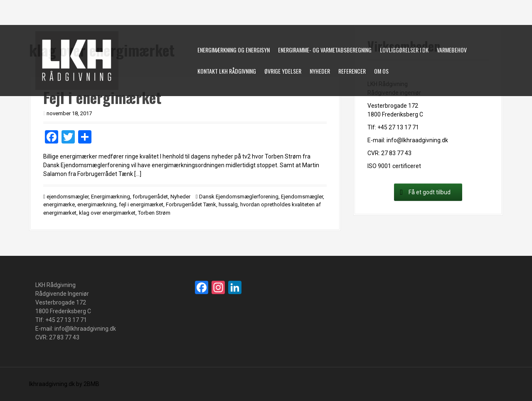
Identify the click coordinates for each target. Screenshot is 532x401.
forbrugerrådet (150, 197)
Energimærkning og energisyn (234, 50)
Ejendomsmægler (302, 197)
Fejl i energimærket (102, 97)
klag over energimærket (107, 213)
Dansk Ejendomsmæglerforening (239, 197)
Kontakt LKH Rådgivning (227, 71)
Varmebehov (452, 50)
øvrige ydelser (283, 71)
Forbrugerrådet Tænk (191, 204)
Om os (381, 71)
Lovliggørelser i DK (404, 50)
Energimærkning (111, 197)
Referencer (352, 71)
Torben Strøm (154, 213)
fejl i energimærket (141, 204)
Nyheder (320, 71)
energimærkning (97, 204)
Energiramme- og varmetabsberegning (325, 50)
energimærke (59, 204)
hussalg (228, 204)
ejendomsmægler (68, 197)
